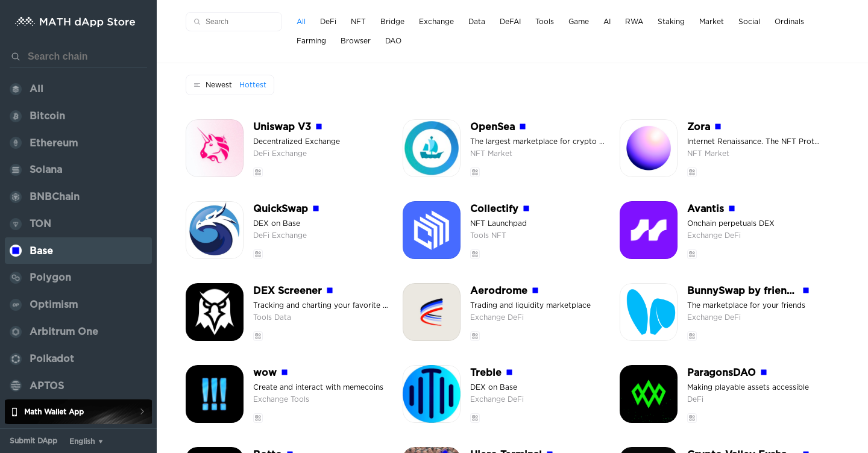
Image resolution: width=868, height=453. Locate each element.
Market (500, 154)
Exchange (289, 154)
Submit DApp (33, 441)
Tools (481, 236)
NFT (479, 154)
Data (283, 317)
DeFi (263, 154)
